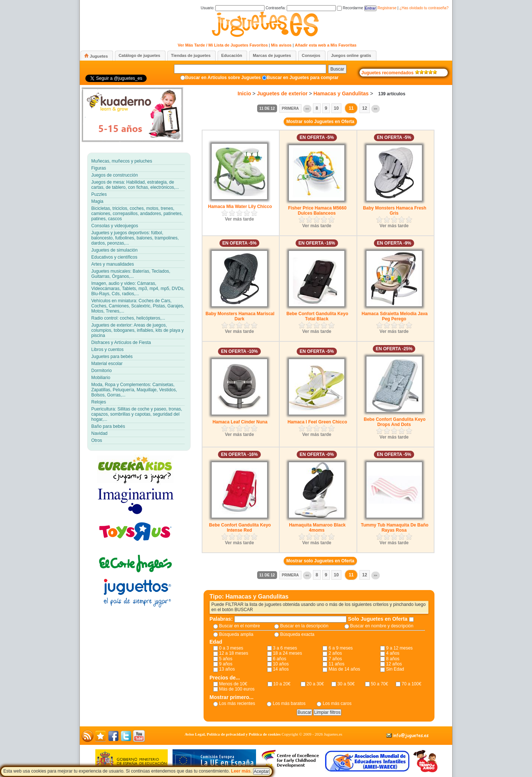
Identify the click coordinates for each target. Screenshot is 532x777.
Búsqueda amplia (236, 634)
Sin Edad (395, 669)
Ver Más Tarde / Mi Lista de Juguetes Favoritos (223, 45)
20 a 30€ (315, 684)
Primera (290, 108)
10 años (281, 664)
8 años (393, 659)
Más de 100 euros (237, 689)
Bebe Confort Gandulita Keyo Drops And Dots (394, 422)
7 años (335, 659)
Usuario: (233, 8)
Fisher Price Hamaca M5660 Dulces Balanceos (317, 211)
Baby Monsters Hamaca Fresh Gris (394, 211)
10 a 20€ (282, 684)
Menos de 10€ (233, 684)
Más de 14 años (344, 669)
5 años (226, 659)
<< (307, 109)
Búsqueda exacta (297, 634)
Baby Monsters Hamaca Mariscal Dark (240, 316)
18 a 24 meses (288, 653)
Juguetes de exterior (282, 93)
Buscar (337, 69)
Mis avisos (282, 45)
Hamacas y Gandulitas (341, 93)
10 (336, 108)
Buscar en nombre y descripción (382, 626)
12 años (394, 664)
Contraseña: (301, 8)
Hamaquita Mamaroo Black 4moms (317, 528)
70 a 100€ (411, 684)
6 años (280, 659)
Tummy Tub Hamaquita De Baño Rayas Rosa (395, 528)
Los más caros (337, 703)
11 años (336, 664)
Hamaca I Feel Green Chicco (317, 422)
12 (364, 108)
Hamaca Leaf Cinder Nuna (240, 422)
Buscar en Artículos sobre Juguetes (223, 78)
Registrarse (387, 8)
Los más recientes (237, 703)
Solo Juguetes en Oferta (378, 619)
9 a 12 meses (399, 648)
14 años (281, 669)
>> (376, 109)
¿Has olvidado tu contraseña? (424, 8)
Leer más (241, 771)
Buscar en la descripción (304, 626)
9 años (226, 664)
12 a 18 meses (234, 653)
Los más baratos (289, 703)
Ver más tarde (240, 219)
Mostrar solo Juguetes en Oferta (320, 122)
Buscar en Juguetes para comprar (303, 78)
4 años (393, 653)
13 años (227, 669)
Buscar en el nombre (240, 626)
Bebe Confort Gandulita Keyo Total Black (317, 316)
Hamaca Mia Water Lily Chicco (240, 207)
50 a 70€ (380, 684)
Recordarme (350, 8)
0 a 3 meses (231, 648)
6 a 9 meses (340, 648)
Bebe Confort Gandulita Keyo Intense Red (240, 528)
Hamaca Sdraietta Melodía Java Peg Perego (395, 316)
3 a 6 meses (285, 648)
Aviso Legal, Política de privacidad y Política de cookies (233, 734)
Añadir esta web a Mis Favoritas (326, 45)
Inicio (244, 93)
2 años (335, 653)
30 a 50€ (346, 684)
